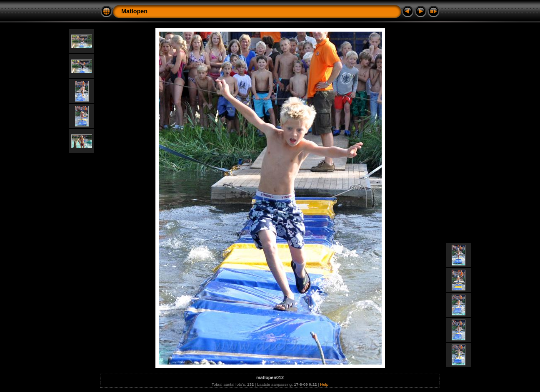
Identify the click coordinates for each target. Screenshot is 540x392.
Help (324, 384)
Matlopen (134, 11)
